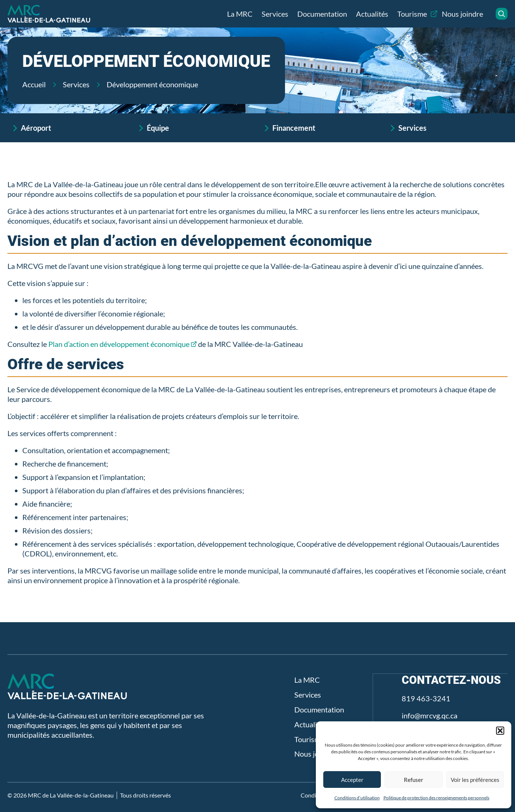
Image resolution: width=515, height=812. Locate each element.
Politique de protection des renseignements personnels (436, 798)
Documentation (322, 14)
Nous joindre (462, 14)
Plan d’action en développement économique (119, 344)
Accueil (34, 84)
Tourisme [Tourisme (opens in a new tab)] (412, 14)
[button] (500, 731)
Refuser (414, 780)
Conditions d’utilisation (357, 798)
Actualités (372, 14)
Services (275, 14)
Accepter (352, 780)
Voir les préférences (475, 780)
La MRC (240, 14)
